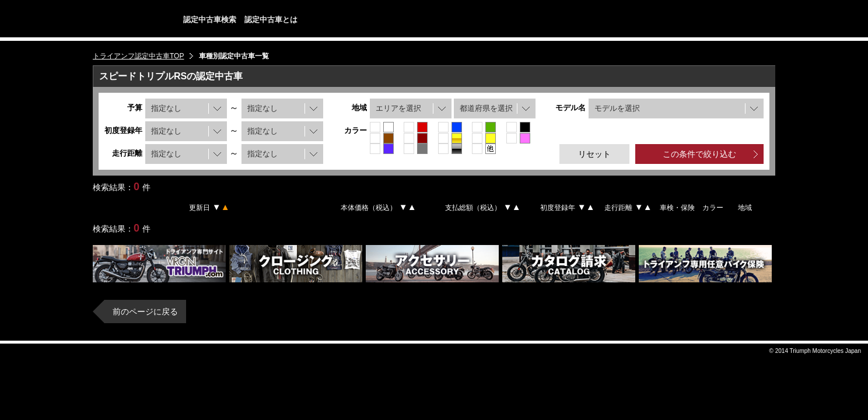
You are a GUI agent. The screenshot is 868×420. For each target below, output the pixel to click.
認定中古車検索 (210, 20)
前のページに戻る (145, 311)
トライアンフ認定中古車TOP (138, 56)
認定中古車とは (271, 20)
